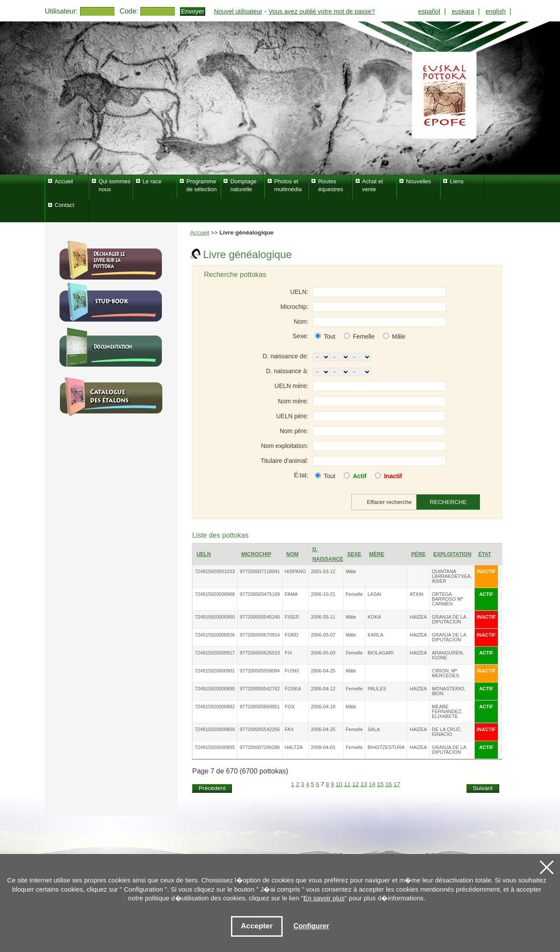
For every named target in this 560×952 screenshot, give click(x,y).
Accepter (257, 926)
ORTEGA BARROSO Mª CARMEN (447, 599)
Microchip (256, 554)
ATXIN (416, 594)
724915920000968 (215, 594)
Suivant (483, 788)
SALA (374, 729)
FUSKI (292, 671)
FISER (292, 617)
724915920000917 (215, 653)
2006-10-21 (323, 594)
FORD (292, 635)
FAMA (291, 594)
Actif (359, 476)
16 (389, 784)
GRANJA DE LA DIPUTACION (449, 619)
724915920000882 (215, 707)
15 (380, 784)
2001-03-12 (323, 571)
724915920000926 (215, 635)
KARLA (375, 635)
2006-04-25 (323, 671)
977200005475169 (260, 594)
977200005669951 (260, 707)
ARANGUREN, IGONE (448, 655)
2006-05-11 (323, 617)
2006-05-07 (323, 635)
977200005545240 (260, 617)
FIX (289, 653)
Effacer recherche (389, 502)
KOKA (374, 617)
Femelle (364, 336)
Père (418, 554)
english (496, 11)
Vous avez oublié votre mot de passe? (322, 11)
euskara (463, 11)
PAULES (377, 689)
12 (355, 784)
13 (364, 784)
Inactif (393, 476)
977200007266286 (260, 747)
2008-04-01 (323, 747)
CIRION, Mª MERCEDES (445, 673)
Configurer (311, 926)
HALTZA (294, 747)
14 (372, 784)
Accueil (199, 233)
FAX (289, 729)
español (429, 11)
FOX (290, 707)
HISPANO (296, 571)
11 (347, 784)
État (485, 554)
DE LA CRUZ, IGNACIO (447, 732)
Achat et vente (373, 185)
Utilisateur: (61, 11)
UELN (204, 554)
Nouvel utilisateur (238, 11)
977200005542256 (260, 729)
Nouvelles (418, 181)
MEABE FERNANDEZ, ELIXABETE (447, 711)
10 (339, 784)
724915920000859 (215, 729)
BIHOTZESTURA (386, 747)
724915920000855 (215, 747)
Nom (292, 554)
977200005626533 (260, 653)
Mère (377, 554)
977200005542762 (260, 689)
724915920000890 (215, 689)
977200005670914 (260, 635)
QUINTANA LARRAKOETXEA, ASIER (452, 576)
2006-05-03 (323, 653)
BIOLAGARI (380, 653)
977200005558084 (260, 671)
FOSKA (293, 689)
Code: (129, 11)
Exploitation (452, 554)
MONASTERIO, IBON (449, 691)
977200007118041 (260, 571)
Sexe (354, 554)
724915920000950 (215, 617)
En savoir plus (324, 898)
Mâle (399, 336)
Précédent (212, 788)
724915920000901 (215, 671)
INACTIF (486, 571)
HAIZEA (418, 617)
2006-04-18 (323, 707)
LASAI (374, 594)
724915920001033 (215, 571)
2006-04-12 (323, 689)
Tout (329, 336)
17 (397, 784)
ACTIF (486, 594)
